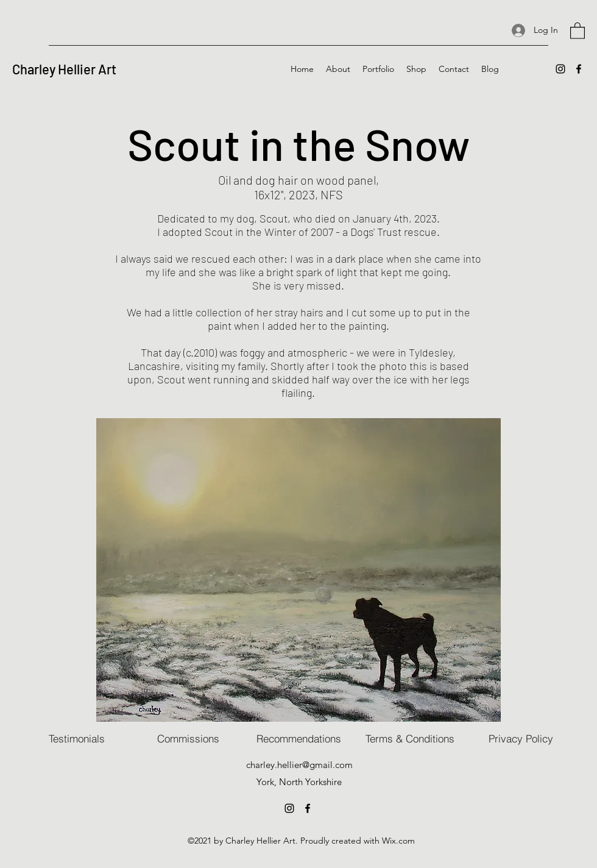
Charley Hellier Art (64, 69)
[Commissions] (188, 739)
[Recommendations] (298, 739)
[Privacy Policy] (521, 739)
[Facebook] (579, 69)
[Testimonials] (77, 739)
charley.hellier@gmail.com (299, 765)
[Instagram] (560, 69)
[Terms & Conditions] (410, 739)
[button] (578, 30)
